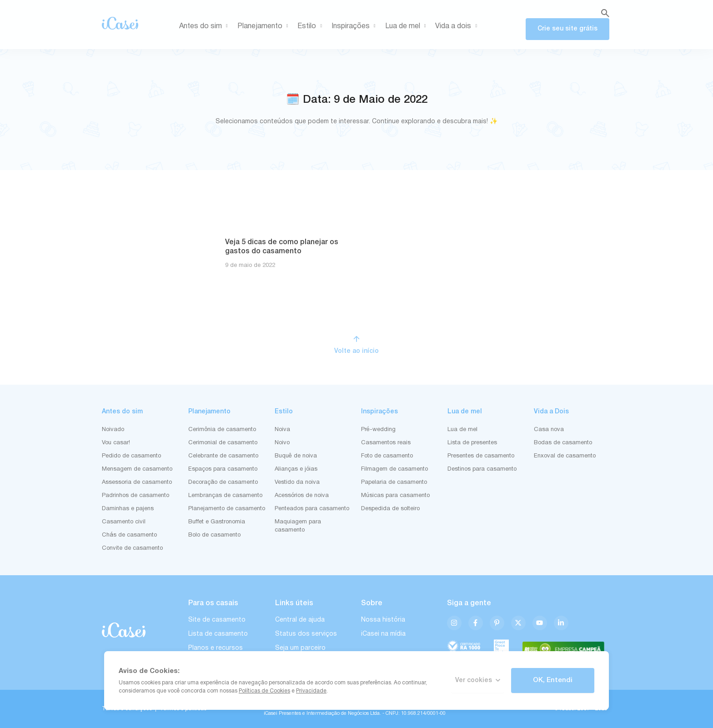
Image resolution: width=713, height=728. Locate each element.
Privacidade (311, 691)
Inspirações (355, 26)
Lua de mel (407, 26)
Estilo (311, 26)
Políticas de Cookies (264, 691)
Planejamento (264, 26)
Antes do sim (205, 26)
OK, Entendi (553, 680)
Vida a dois (458, 26)
